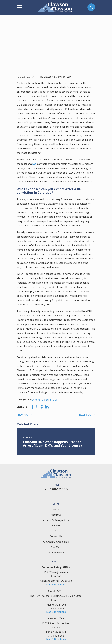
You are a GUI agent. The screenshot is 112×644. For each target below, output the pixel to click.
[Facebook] (53, 605)
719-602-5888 (56, 440)
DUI (34, 115)
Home (56, 461)
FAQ (56, 482)
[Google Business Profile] (59, 605)
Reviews (56, 477)
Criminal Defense (41, 351)
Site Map (56, 499)
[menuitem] (21, 638)
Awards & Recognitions (56, 472)
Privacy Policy (56, 504)
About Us (56, 466)
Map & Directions (56, 536)
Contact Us (56, 488)
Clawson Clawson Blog (56, 493)
